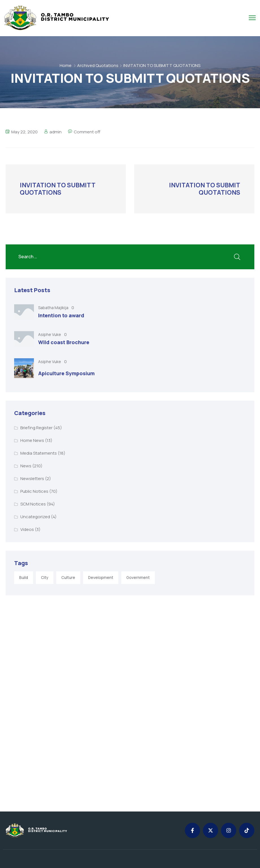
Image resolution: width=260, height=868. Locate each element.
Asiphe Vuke (50, 334)
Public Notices (34, 491)
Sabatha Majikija (54, 308)
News (26, 466)
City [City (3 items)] (45, 578)
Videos (27, 529)
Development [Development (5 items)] (101, 578)
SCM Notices (33, 504)
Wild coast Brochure (64, 342)
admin (56, 132)
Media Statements (39, 453)
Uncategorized (35, 517)
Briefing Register (36, 428)
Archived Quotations (98, 65)
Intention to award (61, 315)
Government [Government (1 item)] (138, 578)
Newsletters (32, 479)
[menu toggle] (252, 18)
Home (66, 65)
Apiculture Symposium (66, 373)
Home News (32, 440)
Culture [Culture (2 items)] (68, 578)
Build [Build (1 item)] (24, 578)
